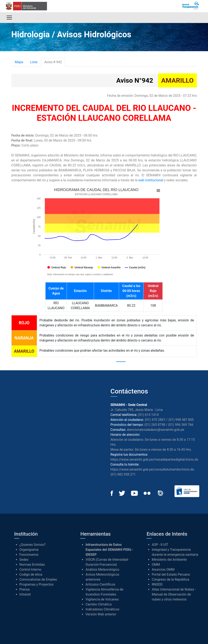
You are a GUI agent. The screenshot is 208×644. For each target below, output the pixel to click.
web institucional (151, 180)
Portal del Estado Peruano (171, 574)
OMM (156, 565)
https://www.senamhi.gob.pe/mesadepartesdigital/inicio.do (154, 459)
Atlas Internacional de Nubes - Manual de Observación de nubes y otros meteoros (174, 594)
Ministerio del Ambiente (169, 560)
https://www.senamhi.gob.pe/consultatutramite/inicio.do (152, 469)
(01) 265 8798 (155, 425)
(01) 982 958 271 (123, 474)
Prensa (25, 589)
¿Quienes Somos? (33, 545)
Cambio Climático (99, 604)
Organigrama (29, 550)
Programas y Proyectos (37, 584)
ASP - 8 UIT (160, 545)
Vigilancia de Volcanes (102, 599)
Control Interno (30, 570)
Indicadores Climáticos (102, 609)
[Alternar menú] (9, 18)
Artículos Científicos (100, 584)
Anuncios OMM (163, 570)
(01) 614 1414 (148, 415)
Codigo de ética (31, 574)
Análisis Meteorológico (102, 570)
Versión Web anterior (101, 614)
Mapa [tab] (19, 62)
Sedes (24, 560)
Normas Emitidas (32, 565)
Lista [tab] (34, 62)
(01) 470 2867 (155, 420)
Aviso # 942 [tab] (53, 62)
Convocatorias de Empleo (38, 579)
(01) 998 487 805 (181, 420)
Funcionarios (29, 555)
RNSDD (157, 584)
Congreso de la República (170, 579)
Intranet (25, 594)
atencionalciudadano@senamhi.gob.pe (156, 430)
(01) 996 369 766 (181, 425)
